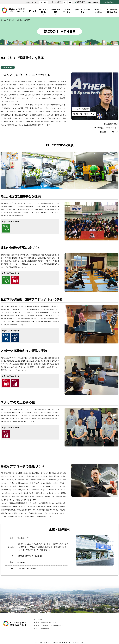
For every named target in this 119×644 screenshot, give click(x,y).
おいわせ (110, 2)
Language (94, 2)
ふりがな (43, 2)
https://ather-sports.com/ (27, 569)
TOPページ (32, 2)
